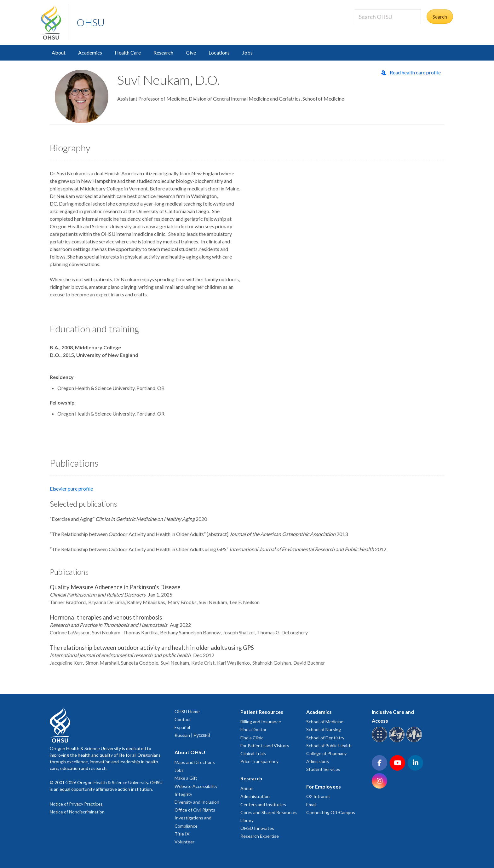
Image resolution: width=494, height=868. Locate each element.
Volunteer (184, 842)
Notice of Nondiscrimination (77, 812)
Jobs (247, 52)
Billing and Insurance (261, 722)
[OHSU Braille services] (380, 741)
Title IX (182, 834)
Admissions (318, 761)
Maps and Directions (195, 762)
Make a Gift (186, 778)
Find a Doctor (253, 729)
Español (182, 727)
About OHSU (190, 752)
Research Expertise (260, 836)
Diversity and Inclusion (197, 802)
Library (247, 820)
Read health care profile (415, 72)
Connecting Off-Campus (331, 812)
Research (163, 52)
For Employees (324, 786)
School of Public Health (329, 746)
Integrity (183, 794)
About (59, 52)
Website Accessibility (196, 786)
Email (311, 804)
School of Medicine (325, 722)
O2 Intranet (318, 796)
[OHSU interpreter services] (415, 741)
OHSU (91, 22)
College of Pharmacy (326, 753)
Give (191, 52)
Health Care (128, 52)
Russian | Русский (192, 735)
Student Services (323, 769)
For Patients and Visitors (265, 746)
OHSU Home (187, 711)
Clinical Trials (253, 753)
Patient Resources (262, 712)
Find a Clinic (252, 738)
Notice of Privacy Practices (76, 804)
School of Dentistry (325, 738)
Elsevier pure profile (71, 489)
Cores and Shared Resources (269, 812)
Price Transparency (259, 761)
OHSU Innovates (257, 828)
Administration (255, 796)
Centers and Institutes (263, 804)
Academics (90, 52)
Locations (219, 52)
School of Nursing (324, 729)
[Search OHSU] (388, 17)
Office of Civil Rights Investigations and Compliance (195, 818)
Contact (183, 719)
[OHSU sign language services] (398, 741)
